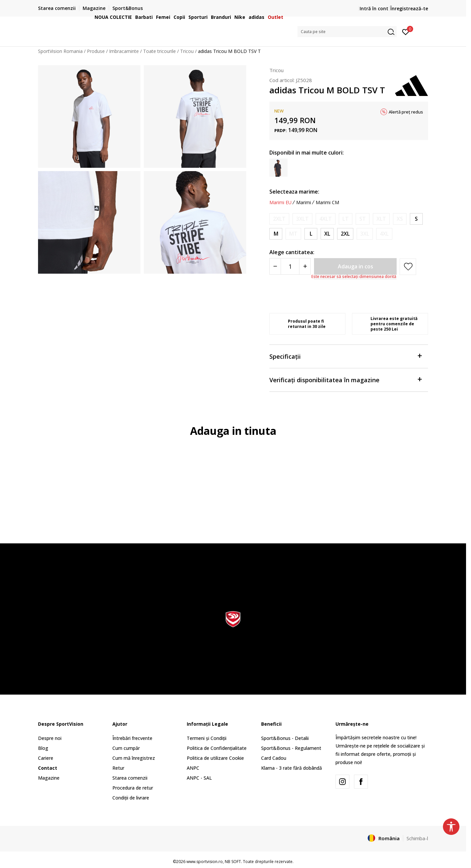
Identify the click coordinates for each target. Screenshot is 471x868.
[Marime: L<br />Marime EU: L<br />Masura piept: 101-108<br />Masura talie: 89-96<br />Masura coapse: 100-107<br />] (311, 234)
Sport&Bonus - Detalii (285, 738)
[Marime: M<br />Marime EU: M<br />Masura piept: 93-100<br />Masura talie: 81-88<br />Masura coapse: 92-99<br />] (276, 234)
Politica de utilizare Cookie (215, 758)
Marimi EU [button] (280, 203)
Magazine (49, 778)
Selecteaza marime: (294, 192)
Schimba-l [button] (417, 838)
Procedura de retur (133, 788)
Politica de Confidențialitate (217, 748)
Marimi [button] (304, 203)
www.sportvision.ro (205, 862)
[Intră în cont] (406, 31)
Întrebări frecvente (132, 738)
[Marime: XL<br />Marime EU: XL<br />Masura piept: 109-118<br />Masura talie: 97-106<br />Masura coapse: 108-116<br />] (327, 234)
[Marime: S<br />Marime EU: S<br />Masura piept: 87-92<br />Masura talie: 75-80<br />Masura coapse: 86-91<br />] (416, 219)
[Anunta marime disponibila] (279, 219)
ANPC (193, 768)
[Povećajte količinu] (305, 266)
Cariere (46, 758)
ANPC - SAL (199, 778)
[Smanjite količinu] (275, 266)
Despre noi (50, 738)
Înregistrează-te (409, 8)
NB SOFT (233, 862)
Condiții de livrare (131, 798)
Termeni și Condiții (207, 738)
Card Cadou (274, 758)
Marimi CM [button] (327, 203)
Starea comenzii (130, 778)
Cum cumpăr (126, 748)
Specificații (345, 356)
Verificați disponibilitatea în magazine (345, 379)
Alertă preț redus (406, 112)
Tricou (276, 70)
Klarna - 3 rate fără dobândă (292, 768)
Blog (43, 748)
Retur (118, 768)
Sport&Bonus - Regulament (291, 748)
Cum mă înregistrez (134, 758)
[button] (347, 32)
